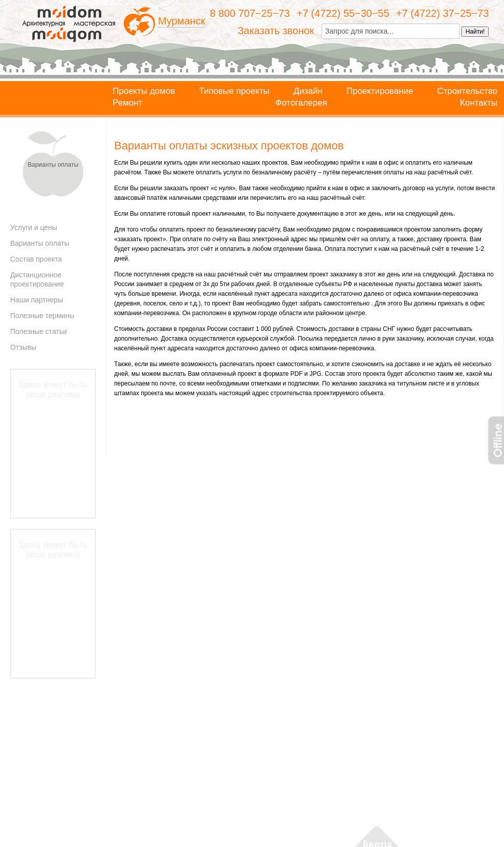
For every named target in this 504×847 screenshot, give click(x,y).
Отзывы (23, 347)
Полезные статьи (38, 331)
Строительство (467, 91)
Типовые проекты (234, 91)
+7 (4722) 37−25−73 (442, 13)
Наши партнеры (36, 300)
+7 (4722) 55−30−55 (343, 13)
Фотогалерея (301, 103)
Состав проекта (36, 259)
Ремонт (127, 103)
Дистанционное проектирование (37, 279)
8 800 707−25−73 (250, 13)
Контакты (479, 103)
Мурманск (181, 21)
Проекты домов (144, 91)
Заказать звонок (276, 31)
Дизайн (308, 91)
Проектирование (380, 91)
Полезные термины (42, 316)
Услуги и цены (34, 227)
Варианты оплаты (40, 243)
